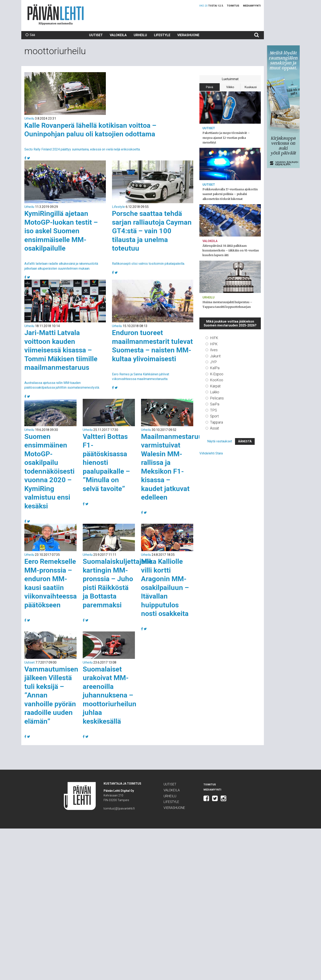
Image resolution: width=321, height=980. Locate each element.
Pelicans (217, 398)
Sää (30, 35)
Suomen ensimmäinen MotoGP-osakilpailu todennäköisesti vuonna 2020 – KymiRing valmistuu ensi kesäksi (49, 471)
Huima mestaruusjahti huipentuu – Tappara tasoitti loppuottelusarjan (227, 304)
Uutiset (96, 35)
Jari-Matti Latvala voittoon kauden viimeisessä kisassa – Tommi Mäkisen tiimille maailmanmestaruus (61, 350)
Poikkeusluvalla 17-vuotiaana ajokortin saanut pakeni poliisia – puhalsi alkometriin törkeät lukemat (230, 194)
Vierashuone (188, 35)
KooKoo (217, 380)
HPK (214, 344)
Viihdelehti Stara (211, 453)
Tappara (216, 422)
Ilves (214, 350)
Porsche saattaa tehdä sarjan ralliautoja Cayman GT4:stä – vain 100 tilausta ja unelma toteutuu (152, 231)
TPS (214, 410)
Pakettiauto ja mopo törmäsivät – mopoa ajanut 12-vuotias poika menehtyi (226, 138)
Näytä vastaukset (220, 441)
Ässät (215, 428)
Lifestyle (162, 35)
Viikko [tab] (230, 87)
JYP (213, 362)
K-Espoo (217, 374)
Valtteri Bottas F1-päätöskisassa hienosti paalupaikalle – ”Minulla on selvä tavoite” (106, 463)
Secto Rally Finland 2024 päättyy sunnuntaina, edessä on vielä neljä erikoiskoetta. (82, 149)
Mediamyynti (252, 6)
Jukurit (215, 356)
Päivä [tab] (210, 87)
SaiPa (215, 404)
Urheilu (140, 35)
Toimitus (233, 6)
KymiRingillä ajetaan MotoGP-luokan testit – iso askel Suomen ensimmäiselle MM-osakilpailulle (61, 231)
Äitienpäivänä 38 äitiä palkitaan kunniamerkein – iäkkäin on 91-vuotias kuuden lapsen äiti (231, 250)
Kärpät (215, 386)
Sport (214, 416)
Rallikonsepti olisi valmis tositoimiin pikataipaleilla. (148, 264)
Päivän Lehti (56, 15)
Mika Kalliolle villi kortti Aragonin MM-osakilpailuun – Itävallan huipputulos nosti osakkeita (165, 587)
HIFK (214, 338)
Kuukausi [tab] (251, 87)
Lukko (215, 392)
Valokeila (118, 35)
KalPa (215, 368)
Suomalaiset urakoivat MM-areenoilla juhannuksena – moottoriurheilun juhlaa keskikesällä (110, 695)
